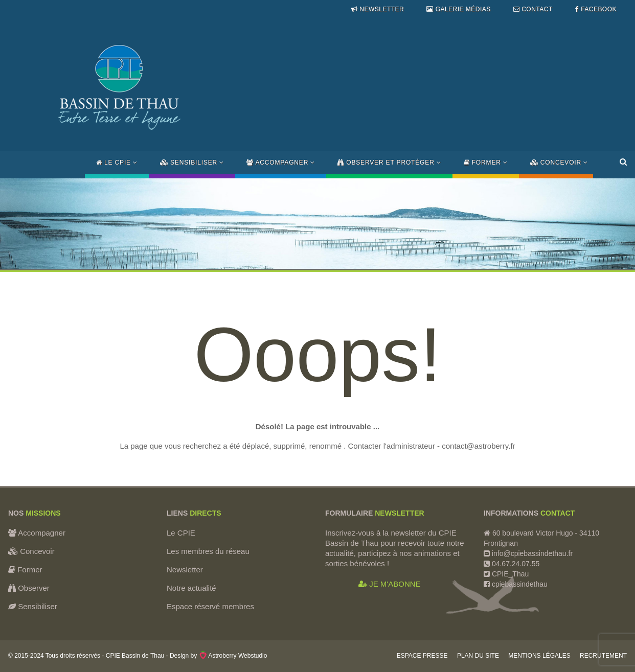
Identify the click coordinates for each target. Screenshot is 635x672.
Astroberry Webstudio (233, 656)
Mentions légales (539, 656)
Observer (29, 588)
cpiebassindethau (519, 584)
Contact (533, 9)
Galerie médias (458, 9)
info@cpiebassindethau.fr (532, 553)
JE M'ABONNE (390, 584)
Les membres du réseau (208, 551)
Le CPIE (117, 163)
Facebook (596, 9)
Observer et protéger (389, 163)
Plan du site (478, 656)
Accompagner (281, 163)
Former (486, 163)
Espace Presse (422, 656)
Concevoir (559, 163)
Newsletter (378, 9)
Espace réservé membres (210, 606)
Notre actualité (191, 588)
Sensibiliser (192, 163)
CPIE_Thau (510, 574)
